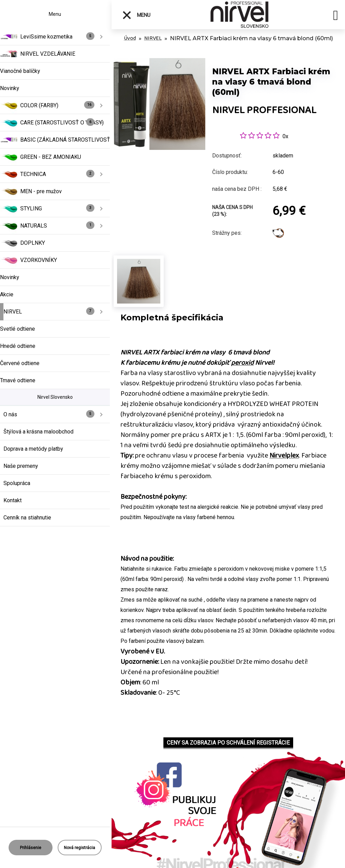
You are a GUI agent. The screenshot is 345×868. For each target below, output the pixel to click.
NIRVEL (153, 38)
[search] (336, 17)
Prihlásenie (31, 848)
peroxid (242, 363)
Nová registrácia (79, 848)
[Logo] (240, 15)
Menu (136, 15)
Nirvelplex (284, 455)
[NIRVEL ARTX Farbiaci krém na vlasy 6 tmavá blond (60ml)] (159, 62)
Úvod (130, 38)
